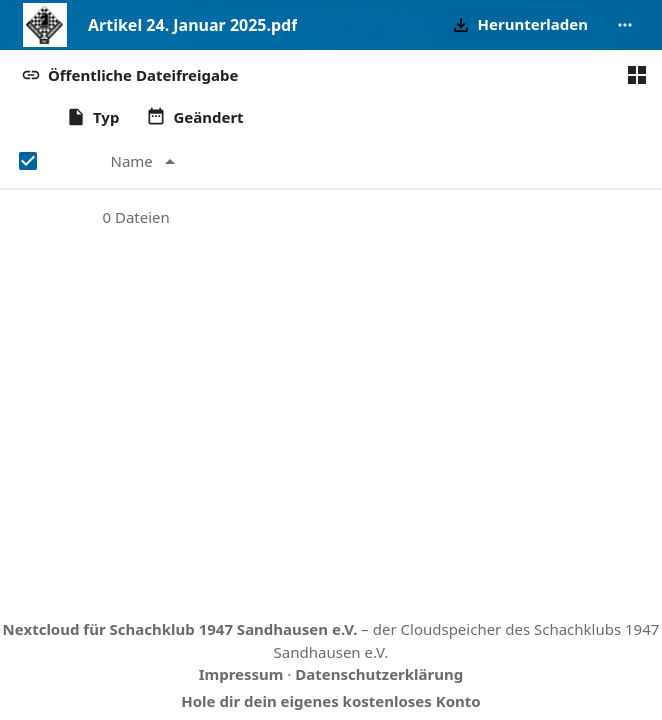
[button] (518, 25)
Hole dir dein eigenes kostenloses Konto (330, 701)
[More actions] (625, 25)
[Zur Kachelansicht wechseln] (637, 75)
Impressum (241, 674)
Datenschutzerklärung (379, 674)
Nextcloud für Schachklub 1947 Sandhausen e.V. (180, 629)
